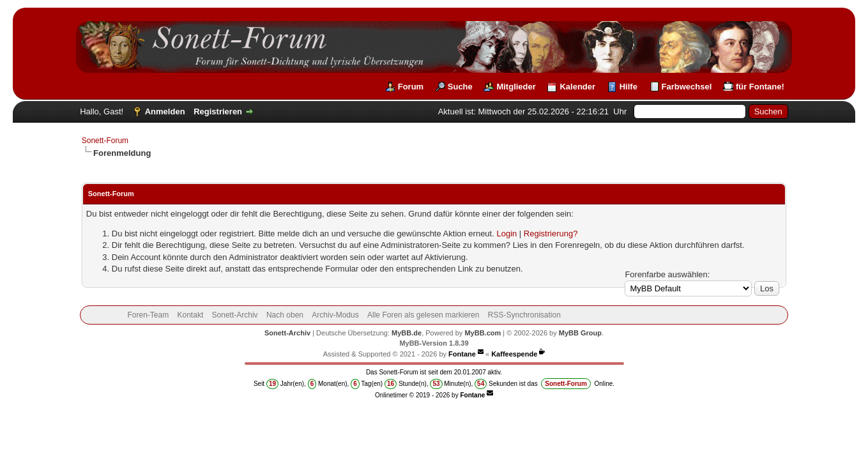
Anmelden (165, 111)
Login (506, 234)
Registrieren (218, 111)
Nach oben (285, 315)
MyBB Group (580, 333)
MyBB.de (407, 333)
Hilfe (628, 87)
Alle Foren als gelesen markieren (423, 315)
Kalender (577, 87)
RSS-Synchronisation (524, 315)
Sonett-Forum (105, 141)
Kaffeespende (514, 354)
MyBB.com (483, 333)
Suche (460, 87)
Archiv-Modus (335, 315)
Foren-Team (148, 315)
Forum (411, 87)
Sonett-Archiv (235, 315)
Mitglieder (516, 87)
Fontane (462, 354)
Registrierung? (551, 234)
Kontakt (191, 315)
